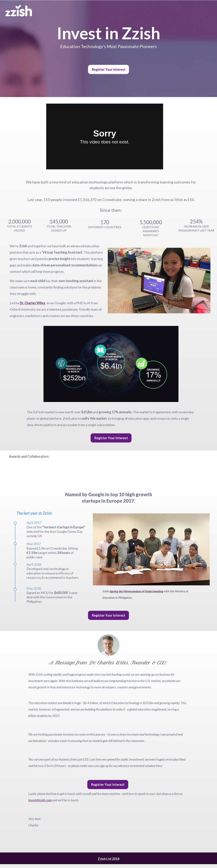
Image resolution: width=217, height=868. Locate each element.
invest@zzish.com (40, 800)
